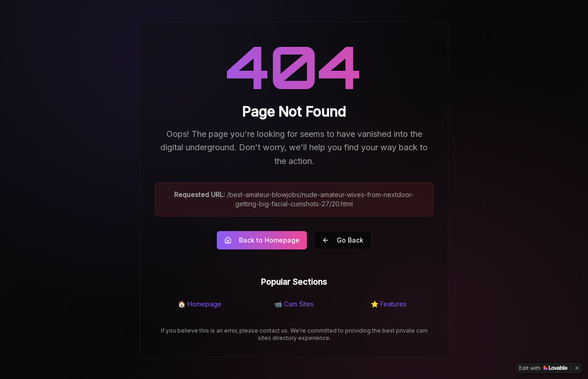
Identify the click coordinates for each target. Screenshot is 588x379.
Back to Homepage (262, 240)
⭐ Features (389, 304)
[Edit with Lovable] (543, 368)
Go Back (343, 240)
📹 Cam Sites (294, 304)
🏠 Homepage (200, 304)
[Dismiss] (577, 368)
